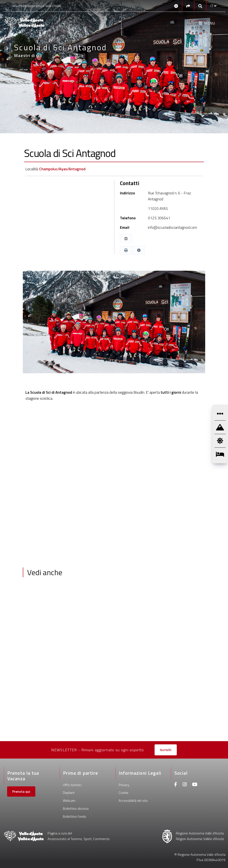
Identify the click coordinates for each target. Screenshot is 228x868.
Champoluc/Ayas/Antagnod (62, 169)
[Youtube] (195, 785)
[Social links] (188, 6)
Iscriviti (166, 750)
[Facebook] (176, 785)
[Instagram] (185, 785)
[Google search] (200, 6)
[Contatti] (176, 6)
